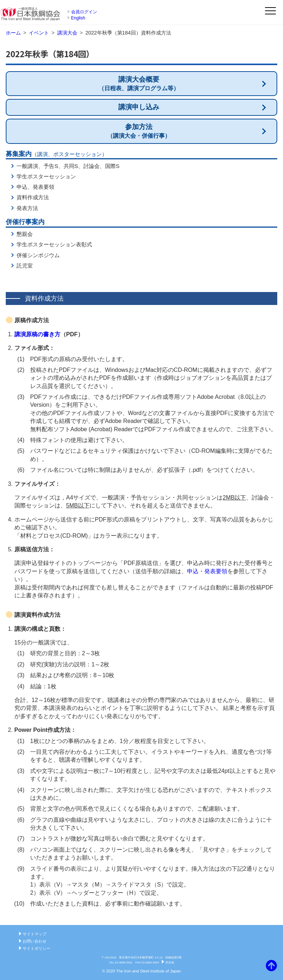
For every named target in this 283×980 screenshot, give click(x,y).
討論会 (92, 166)
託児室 (25, 266)
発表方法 (27, 208)
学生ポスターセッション (46, 176)
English (78, 18)
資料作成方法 (33, 197)
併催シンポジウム (38, 255)
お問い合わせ (35, 941)
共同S (71, 166)
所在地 (170, 963)
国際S (112, 166)
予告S (51, 166)
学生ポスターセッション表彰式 (54, 244)
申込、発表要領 (35, 187)
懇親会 (25, 234)
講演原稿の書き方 (37, 334)
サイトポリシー (36, 948)
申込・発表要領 (207, 571)
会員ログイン (84, 12)
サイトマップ (35, 934)
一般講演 (27, 166)
